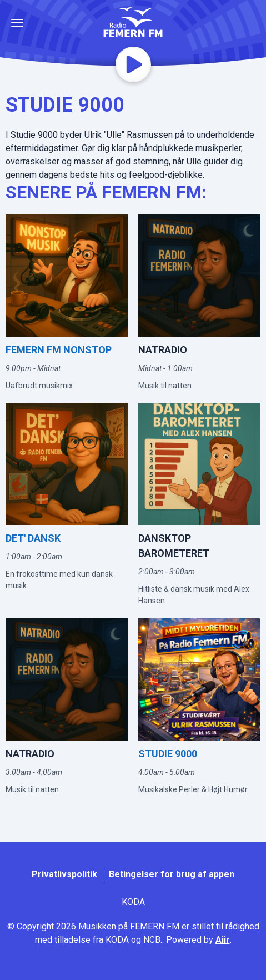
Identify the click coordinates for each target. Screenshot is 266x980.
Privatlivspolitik (64, 874)
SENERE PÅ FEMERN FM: (106, 192)
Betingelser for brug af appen (172, 874)
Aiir (223, 940)
